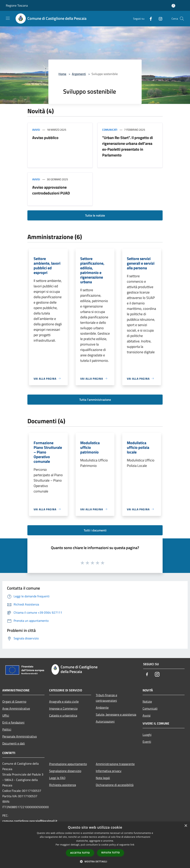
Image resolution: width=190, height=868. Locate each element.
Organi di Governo (14, 701)
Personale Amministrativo (20, 736)
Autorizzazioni (105, 721)
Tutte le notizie (95, 215)
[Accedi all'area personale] (173, 6)
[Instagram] (159, 19)
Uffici (6, 715)
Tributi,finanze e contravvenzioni (106, 698)
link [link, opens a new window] (132, 845)
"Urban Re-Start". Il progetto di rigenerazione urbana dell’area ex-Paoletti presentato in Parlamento (128, 146)
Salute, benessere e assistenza (116, 714)
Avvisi (36, 130)
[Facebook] (149, 19)
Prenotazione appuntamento (68, 764)
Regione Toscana (17, 5)
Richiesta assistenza (63, 785)
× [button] (186, 826)
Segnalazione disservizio (65, 771)
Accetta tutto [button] (80, 853)
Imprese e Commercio (63, 708)
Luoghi (147, 735)
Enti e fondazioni (13, 722)
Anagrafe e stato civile (64, 701)
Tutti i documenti (95, 530)
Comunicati (110, 130)
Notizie (147, 701)
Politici (7, 729)
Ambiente (102, 707)
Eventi (147, 742)
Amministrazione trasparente (115, 764)
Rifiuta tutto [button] (111, 853)
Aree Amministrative (16, 708)
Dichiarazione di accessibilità (115, 785)
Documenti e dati (14, 743)
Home (62, 74)
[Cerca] (182, 19)
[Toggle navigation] (8, 18)
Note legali (103, 778)
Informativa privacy (109, 771)
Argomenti (79, 74)
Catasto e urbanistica (63, 715)
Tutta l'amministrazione (95, 400)
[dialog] (95, 845)
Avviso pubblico (45, 138)
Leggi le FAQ (57, 778)
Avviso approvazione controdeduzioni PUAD (51, 190)
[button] (95, 861)
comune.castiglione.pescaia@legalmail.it (30, 821)
